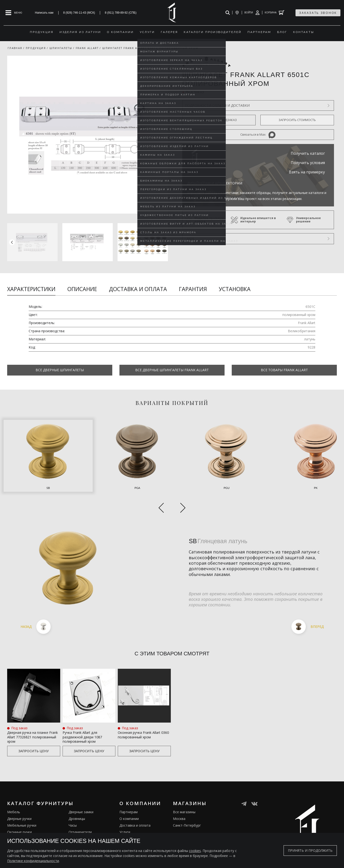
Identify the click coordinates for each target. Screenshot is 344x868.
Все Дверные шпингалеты (60, 370)
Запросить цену (34, 732)
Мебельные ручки (22, 807)
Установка (235, 289)
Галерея (126, 827)
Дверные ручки (19, 800)
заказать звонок (318, 13)
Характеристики (31, 289)
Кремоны (15, 827)
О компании (129, 800)
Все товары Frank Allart (284, 370)
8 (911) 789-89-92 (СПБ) (121, 13)
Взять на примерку (307, 172)
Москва (179, 800)
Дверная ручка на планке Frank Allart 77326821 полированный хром (30, 714)
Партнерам (129, 793)
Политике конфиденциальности (33, 861)
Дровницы (77, 800)
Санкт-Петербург (187, 807)
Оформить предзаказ (219, 120)
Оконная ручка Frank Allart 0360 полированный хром (141, 711)
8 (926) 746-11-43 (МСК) (79, 13)
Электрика (77, 820)
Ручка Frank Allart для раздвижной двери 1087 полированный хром (89, 711)
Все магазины (184, 793)
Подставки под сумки (86, 827)
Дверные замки (81, 793)
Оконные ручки (19, 813)
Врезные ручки (19, 820)
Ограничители (80, 813)
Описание (82, 289)
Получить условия (308, 163)
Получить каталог (308, 153)
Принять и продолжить (310, 850)
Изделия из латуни (135, 820)
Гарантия (193, 289)
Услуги (125, 813)
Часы (73, 807)
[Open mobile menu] (14, 13)
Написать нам (44, 13)
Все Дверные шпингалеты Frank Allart (172, 370)
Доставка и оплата (138, 289)
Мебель (14, 793)
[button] (163, 242)
